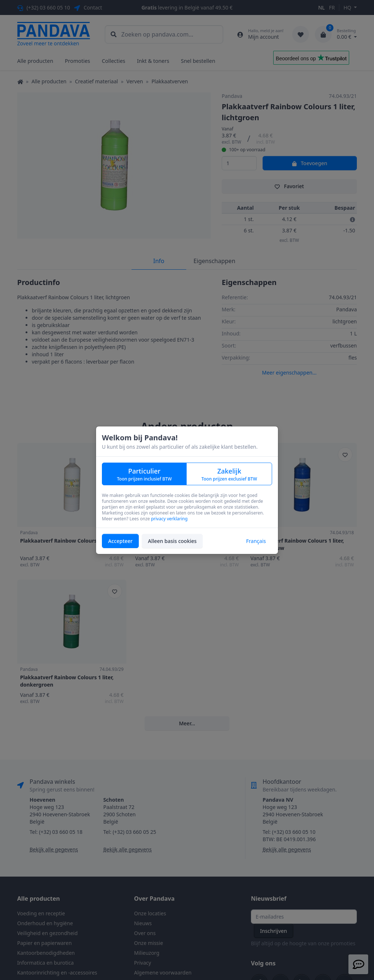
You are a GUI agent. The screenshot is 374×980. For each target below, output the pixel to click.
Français (256, 541)
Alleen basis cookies (172, 541)
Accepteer (120, 541)
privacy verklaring (169, 519)
